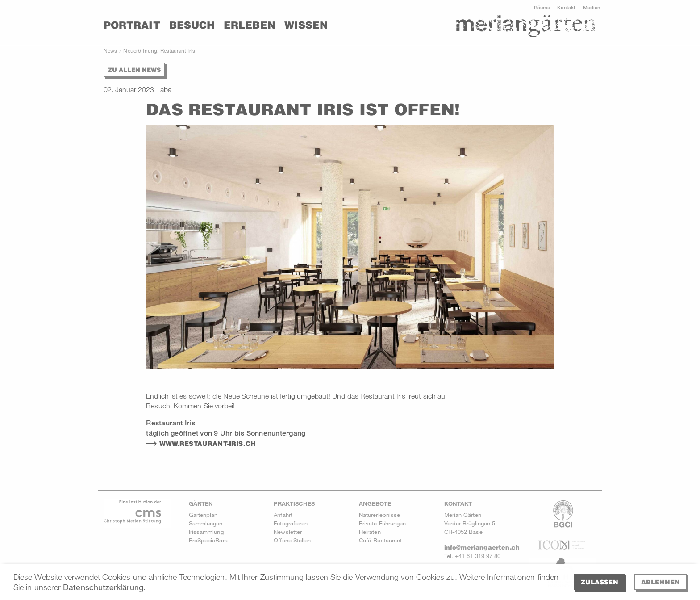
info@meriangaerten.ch (482, 547)
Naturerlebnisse (379, 515)
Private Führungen (382, 523)
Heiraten (370, 532)
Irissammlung (206, 532)
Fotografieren (291, 523)
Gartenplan (203, 515)
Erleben (250, 25)
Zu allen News (134, 70)
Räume (542, 7)
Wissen (306, 25)
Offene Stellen (292, 540)
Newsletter (288, 532)
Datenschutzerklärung (103, 587)
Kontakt (567, 7)
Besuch (192, 25)
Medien (592, 7)
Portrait (132, 25)
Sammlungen (206, 523)
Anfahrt (283, 515)
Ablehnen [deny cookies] (660, 582)
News (110, 50)
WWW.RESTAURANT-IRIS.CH (208, 444)
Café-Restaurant (380, 540)
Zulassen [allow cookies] (600, 582)
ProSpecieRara (208, 540)
